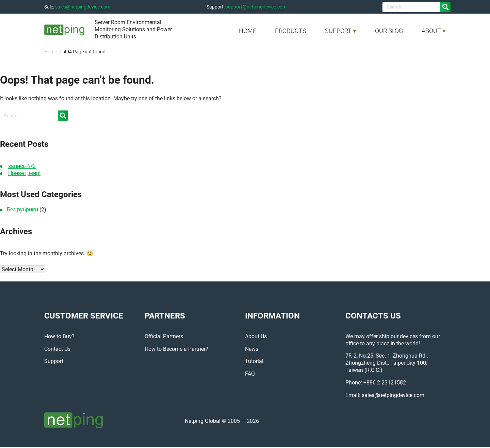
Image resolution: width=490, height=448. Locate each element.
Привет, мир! (24, 173)
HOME (248, 31)
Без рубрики (22, 210)
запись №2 (22, 166)
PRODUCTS (291, 31)
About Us (256, 337)
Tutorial (254, 362)
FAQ (250, 374)
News (252, 349)
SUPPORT (338, 31)
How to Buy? (59, 337)
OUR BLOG (389, 31)
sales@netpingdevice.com (83, 7)
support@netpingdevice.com (256, 7)
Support (54, 362)
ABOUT (431, 31)
